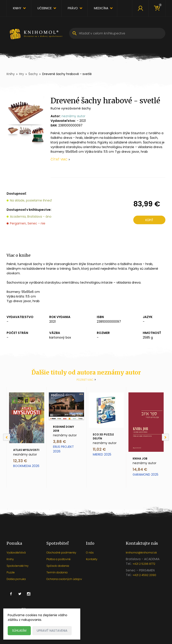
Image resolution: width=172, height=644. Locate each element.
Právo (73, 8)
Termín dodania (57, 572)
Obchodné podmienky (61, 553)
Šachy (33, 74)
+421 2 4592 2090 (144, 575)
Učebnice (45, 8)
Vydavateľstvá (16, 553)
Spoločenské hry (18, 566)
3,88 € (59, 442)
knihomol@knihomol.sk (141, 553)
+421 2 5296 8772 (144, 564)
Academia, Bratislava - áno (31, 217)
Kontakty (92, 559)
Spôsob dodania (58, 566)
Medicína (101, 8)
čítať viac (59, 159)
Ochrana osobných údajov (64, 579)
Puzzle (11, 572)
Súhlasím (19, 631)
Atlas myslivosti (26, 450)
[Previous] (7, 437)
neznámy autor (73, 116)
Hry (22, 74)
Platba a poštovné (59, 559)
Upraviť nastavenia (52, 631)
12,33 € (20, 461)
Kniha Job (140, 459)
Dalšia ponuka (16, 579)
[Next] (165, 437)
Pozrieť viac (85, 380)
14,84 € (140, 469)
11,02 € (99, 449)
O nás (90, 553)
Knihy (17, 8)
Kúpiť (149, 220)
